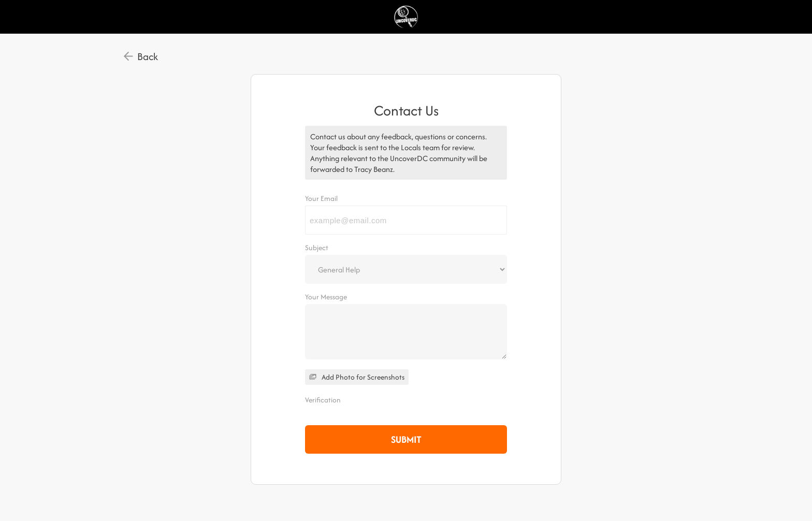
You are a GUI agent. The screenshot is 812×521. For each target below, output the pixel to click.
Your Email (321, 198)
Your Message (326, 297)
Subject (317, 248)
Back (148, 56)
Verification (323, 400)
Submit (406, 439)
